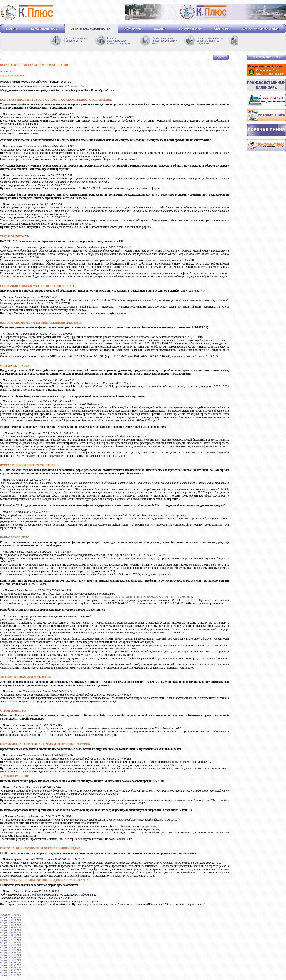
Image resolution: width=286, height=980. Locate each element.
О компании (132, 29)
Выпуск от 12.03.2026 (11, 955)
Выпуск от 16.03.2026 (11, 950)
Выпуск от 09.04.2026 (11, 918)
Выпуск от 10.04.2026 (11, 915)
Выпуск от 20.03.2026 (11, 940)
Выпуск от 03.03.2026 (11, 970)
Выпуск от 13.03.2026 (11, 953)
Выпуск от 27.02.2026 (11, 975)
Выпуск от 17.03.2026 (11, 948)
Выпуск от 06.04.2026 (11, 925)
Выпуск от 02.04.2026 (11, 930)
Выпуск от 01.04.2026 (11, 933)
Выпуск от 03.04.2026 (11, 928)
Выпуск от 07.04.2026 (11, 923)
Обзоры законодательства (90, 29)
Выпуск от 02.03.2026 (11, 973)
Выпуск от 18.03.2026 (11, 945)
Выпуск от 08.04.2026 (11, 920)
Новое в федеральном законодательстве (75, 39)
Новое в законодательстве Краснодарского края (119, 41)
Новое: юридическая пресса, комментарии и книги (164, 41)
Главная (12, 29)
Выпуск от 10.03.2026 (11, 960)
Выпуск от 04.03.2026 (11, 968)
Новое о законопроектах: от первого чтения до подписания (210, 41)
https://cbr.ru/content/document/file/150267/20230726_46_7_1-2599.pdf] (146, 597)
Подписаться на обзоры (266, 57)
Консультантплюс (44, 29)
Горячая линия (190, 29)
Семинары (222, 29)
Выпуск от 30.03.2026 (11, 938)
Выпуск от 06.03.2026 (11, 963)
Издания (160, 29)
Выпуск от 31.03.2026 (11, 935)
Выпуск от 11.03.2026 (11, 958)
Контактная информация (261, 29)
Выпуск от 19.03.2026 (11, 943)
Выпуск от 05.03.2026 (11, 965)
